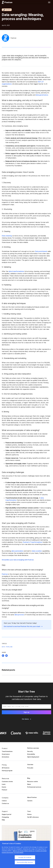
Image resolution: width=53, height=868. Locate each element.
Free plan (30, 768)
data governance (42, 95)
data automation (17, 551)
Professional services (34, 787)
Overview (30, 765)
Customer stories (7, 781)
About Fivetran (32, 797)
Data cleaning (7, 236)
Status (29, 814)
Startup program (7, 771)
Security (30, 751)
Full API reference (33, 817)
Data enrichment (41, 251)
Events (4, 787)
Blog (29, 778)
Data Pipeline (7, 647)
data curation (37, 551)
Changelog (5, 817)
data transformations (16, 271)
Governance (6, 754)
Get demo (25, 719)
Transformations (7, 751)
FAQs (3, 820)
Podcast (4, 790)
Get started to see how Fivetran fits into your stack (22, 626)
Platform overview (33, 748)
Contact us (5, 803)
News (29, 784)
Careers (30, 801)
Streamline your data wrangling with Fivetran (18, 560)
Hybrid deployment (33, 757)
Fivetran (5, 574)
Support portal (6, 814)
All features (6, 768)
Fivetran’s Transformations (33, 542)
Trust (29, 811)
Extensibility (31, 754)
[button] (49, 2)
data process (19, 615)
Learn (4, 784)
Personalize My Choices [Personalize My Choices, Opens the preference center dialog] (25, 862)
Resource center (33, 781)
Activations (5, 757)
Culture (4, 801)
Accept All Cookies (25, 857)
